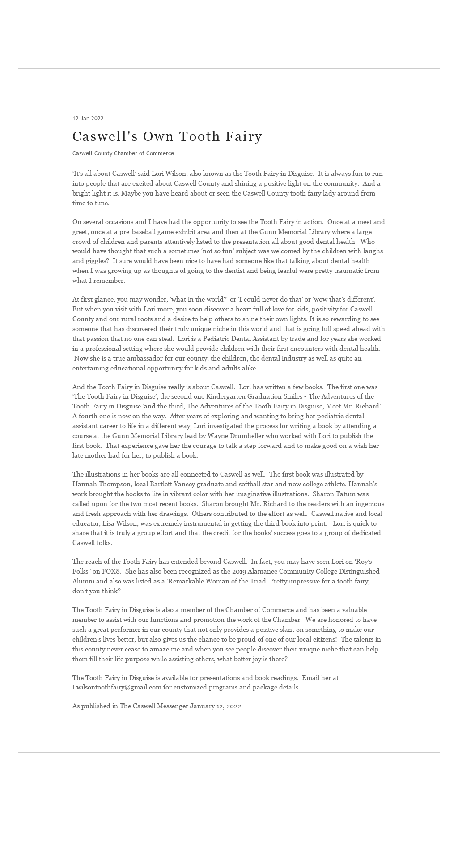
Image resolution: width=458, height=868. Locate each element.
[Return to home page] (71, 44)
